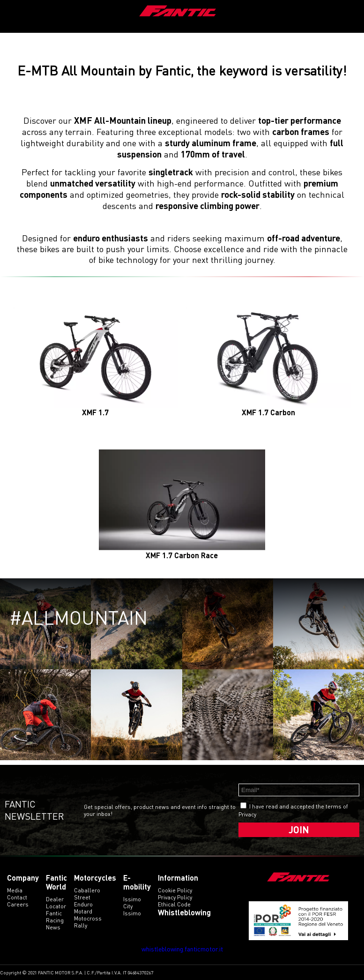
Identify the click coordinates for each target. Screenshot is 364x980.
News (53, 927)
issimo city (132, 903)
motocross (88, 918)
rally (81, 925)
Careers (18, 904)
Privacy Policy (175, 897)
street (82, 897)
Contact (17, 897)
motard (83, 911)
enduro (83, 904)
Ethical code (174, 904)
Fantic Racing (55, 917)
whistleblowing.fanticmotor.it (182, 949)
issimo (132, 913)
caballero (87, 890)
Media (15, 890)
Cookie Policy (175, 890)
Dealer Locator (56, 903)
